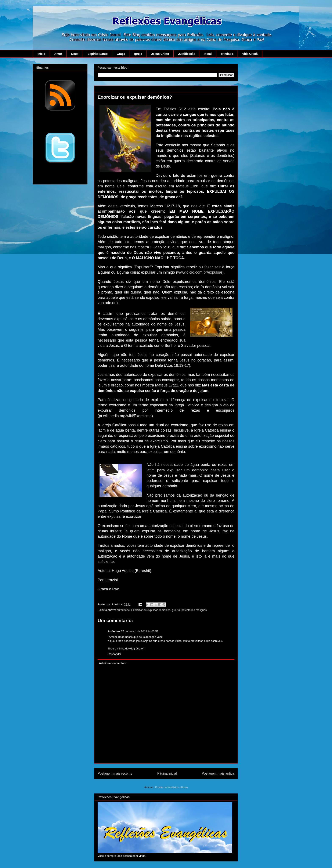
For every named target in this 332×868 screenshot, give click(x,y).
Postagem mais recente (115, 773)
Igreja (138, 54)
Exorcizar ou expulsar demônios (151, 610)
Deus (75, 54)
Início (41, 54)
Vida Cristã (250, 54)
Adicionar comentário (113, 663)
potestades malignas (194, 610)
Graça (121, 54)
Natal (208, 54)
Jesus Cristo (160, 54)
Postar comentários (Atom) (171, 787)
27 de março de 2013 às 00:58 (140, 631)
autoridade (123, 610)
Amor (58, 54)
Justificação (187, 54)
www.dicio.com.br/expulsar (200, 272)
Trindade (227, 54)
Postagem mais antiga (218, 773)
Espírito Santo (98, 54)
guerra (176, 610)
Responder (115, 654)
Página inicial (167, 773)
